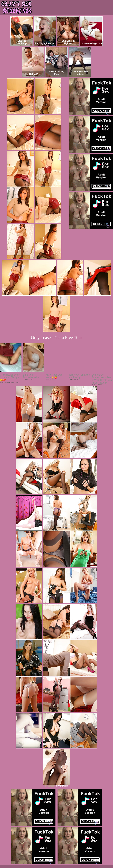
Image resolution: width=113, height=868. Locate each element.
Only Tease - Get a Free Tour (56, 337)
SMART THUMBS (62, 786)
